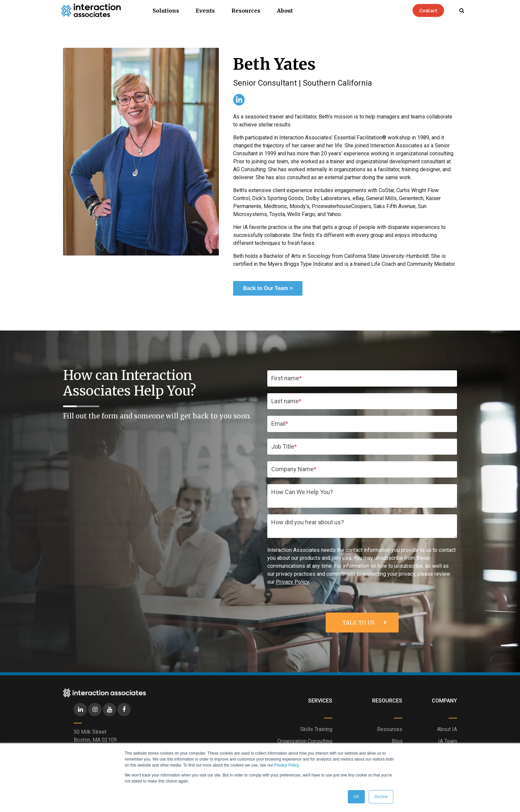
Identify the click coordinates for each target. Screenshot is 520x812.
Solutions (166, 11)
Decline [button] (381, 797)
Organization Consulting (305, 741)
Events (205, 11)
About (285, 11)
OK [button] (356, 797)
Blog (397, 741)
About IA (447, 729)
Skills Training (316, 729)
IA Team (448, 741)
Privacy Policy (287, 765)
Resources (246, 11)
